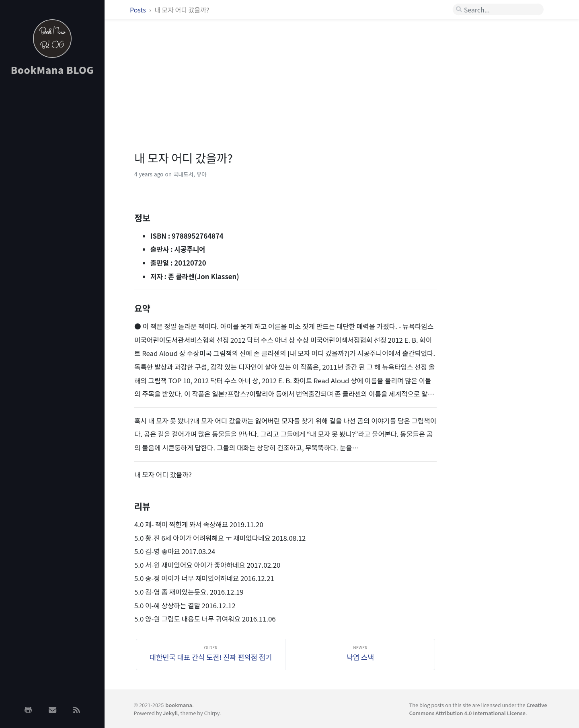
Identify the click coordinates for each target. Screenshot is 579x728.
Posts (139, 10)
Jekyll (170, 713)
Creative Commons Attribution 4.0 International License (478, 709)
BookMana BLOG (52, 70)
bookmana (179, 705)
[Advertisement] (52, 210)
